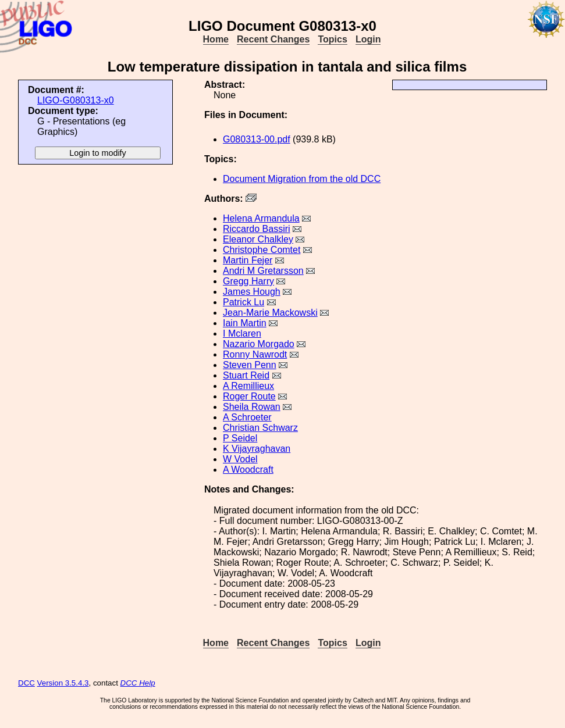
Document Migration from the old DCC (302, 179)
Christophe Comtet (262, 250)
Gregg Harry (248, 281)
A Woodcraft (248, 470)
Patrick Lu (244, 302)
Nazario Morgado (259, 344)
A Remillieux (248, 386)
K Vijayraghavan (257, 449)
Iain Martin (245, 323)
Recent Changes (273, 39)
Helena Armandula (261, 218)
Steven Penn (250, 365)
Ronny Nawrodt (255, 354)
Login (368, 39)
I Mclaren (242, 333)
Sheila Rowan (252, 407)
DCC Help (138, 683)
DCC (26, 683)
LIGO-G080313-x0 (76, 100)
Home (216, 39)
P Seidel (240, 438)
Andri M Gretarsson (263, 271)
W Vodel (240, 459)
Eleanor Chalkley (258, 239)
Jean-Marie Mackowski (270, 313)
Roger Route (249, 396)
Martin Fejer (248, 260)
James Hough (252, 292)
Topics (332, 39)
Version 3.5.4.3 (63, 683)
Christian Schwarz (260, 428)
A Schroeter (247, 417)
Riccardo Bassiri (257, 229)
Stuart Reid (246, 375)
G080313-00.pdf (257, 139)
